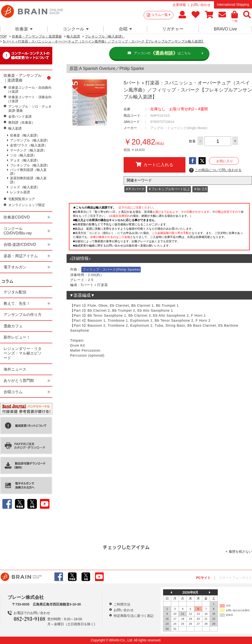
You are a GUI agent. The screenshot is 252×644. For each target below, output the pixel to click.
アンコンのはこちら (162, 53)
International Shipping (233, 5)
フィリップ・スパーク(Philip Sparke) (111, 269)
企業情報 (179, 5)
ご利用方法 (122, 604)
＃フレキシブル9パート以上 (169, 189)
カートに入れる (155, 165)
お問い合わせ (201, 5)
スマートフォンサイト (235, 578)
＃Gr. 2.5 (200, 189)
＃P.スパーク (135, 189)
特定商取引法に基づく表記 (134, 616)
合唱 (125, 29)
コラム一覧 (161, 15)
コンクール (76, 29)
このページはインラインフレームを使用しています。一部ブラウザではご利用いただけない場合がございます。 (159, 228)
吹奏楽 (24, 29)
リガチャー (173, 29)
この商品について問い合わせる (215, 170)
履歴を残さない (240, 552)
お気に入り (225, 161)
